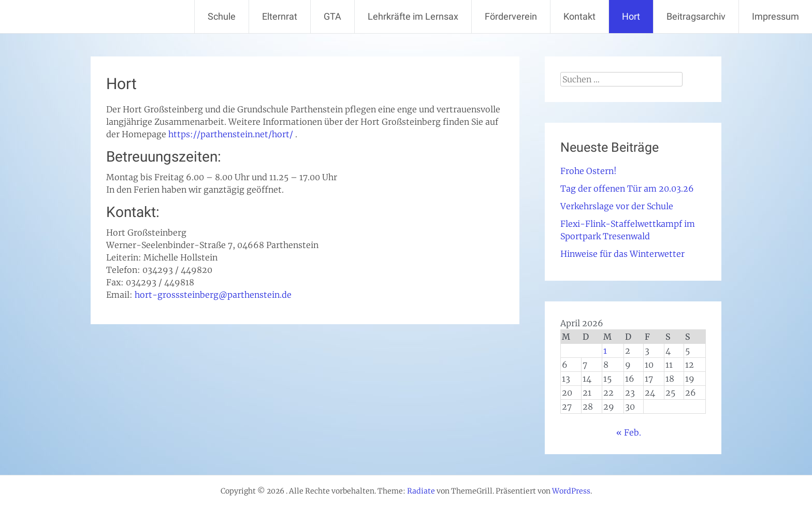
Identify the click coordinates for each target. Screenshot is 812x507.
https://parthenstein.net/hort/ (231, 134)
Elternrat (280, 16)
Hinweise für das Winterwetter (622, 254)
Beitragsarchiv (696, 16)
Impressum (775, 16)
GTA (332, 16)
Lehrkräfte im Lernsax (413, 16)
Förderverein (511, 16)
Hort (631, 16)
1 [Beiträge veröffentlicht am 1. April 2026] (605, 351)
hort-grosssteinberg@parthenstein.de (213, 295)
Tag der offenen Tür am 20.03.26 (627, 189)
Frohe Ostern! (589, 171)
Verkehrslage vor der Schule (617, 206)
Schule (222, 16)
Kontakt (579, 16)
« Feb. (629, 432)
